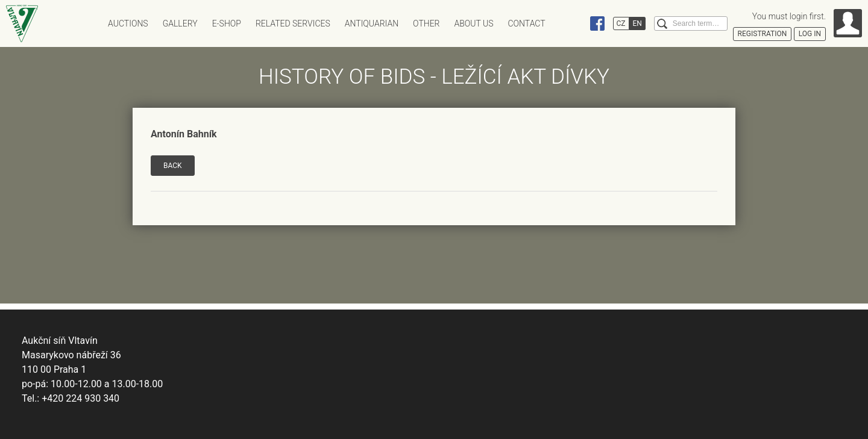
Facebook (597, 23)
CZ (621, 23)
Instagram (574, 23)
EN (637, 23)
